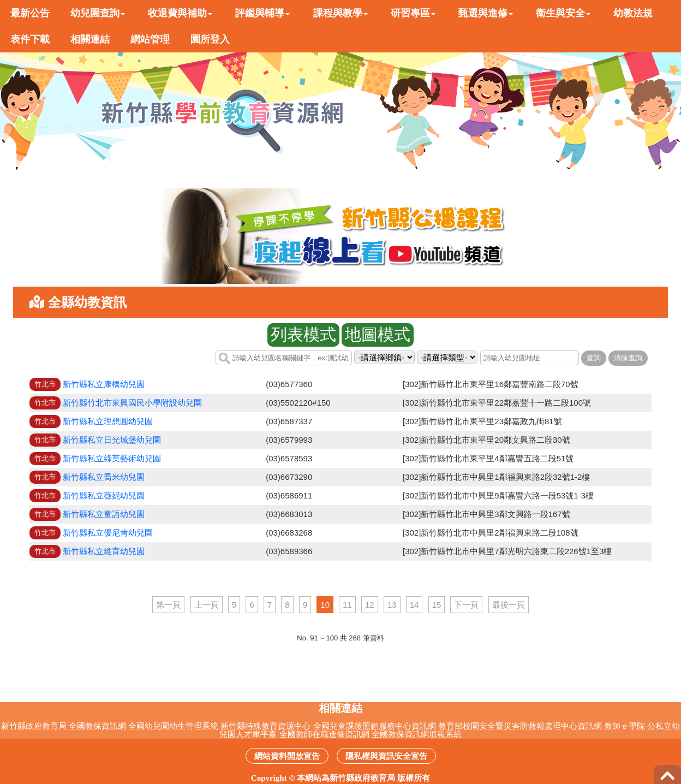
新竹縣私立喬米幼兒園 (104, 477)
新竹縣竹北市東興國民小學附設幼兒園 (132, 403)
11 (347, 605)
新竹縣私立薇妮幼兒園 (104, 495)
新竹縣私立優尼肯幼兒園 (108, 533)
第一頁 (168, 605)
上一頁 (207, 605)
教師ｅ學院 (625, 726)
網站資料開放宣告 (287, 756)
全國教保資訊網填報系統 (417, 734)
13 (392, 605)
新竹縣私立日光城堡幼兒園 (112, 440)
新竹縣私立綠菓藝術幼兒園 (112, 458)
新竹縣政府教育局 (34, 726)
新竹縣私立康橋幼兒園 (104, 384)
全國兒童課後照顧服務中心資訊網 (375, 726)
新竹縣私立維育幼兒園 (104, 551)
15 (437, 605)
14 (414, 605)
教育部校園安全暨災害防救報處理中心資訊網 (520, 726)
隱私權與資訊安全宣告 (386, 756)
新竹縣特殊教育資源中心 (265, 726)
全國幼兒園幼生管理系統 (173, 726)
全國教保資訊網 (97, 726)
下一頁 (466, 605)
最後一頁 (509, 605)
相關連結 (340, 708)
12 (370, 605)
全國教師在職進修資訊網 (324, 734)
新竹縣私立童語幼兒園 (104, 514)
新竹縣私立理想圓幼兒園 (108, 421)
